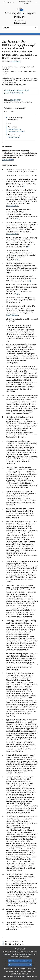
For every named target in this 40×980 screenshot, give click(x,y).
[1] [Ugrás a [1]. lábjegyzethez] (24, 186)
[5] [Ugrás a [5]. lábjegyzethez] (30, 281)
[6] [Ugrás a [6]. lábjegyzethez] (17, 294)
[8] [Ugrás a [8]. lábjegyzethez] (30, 859)
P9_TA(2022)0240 (14, 137)
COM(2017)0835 (12, 206)
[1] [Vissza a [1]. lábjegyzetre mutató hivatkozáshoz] (3, 942)
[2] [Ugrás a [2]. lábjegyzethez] (17, 219)
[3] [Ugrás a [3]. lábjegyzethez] (28, 247)
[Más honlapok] (26, 2)
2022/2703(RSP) (15, 61)
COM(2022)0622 (12, 234)
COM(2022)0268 (12, 315)
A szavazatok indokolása (16, 131)
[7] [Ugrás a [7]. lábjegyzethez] (27, 443)
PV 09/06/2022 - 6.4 (15, 129)
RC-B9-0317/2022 (17, 93)
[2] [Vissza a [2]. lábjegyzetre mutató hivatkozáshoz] (3, 944)
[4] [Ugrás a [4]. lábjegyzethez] (17, 260)
